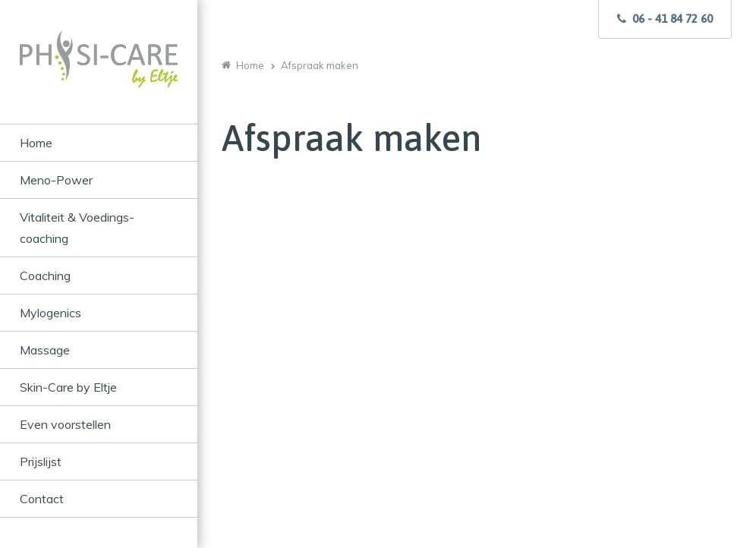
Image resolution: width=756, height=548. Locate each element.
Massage (45, 350)
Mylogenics (50, 313)
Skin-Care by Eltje (68, 387)
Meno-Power (56, 180)
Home (36, 143)
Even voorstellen (65, 424)
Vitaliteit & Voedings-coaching (77, 228)
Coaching (45, 276)
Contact (42, 499)
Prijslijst (41, 461)
